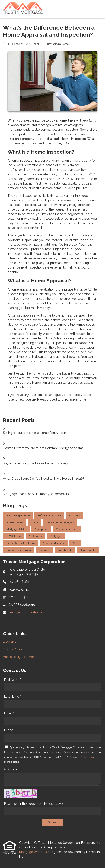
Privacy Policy (89, 757)
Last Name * (13, 697)
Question (10, 769)
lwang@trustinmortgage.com (29, 612)
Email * (9, 713)
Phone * (10, 730)
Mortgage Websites (33, 852)
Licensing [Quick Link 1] (10, 642)
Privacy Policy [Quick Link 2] (13, 649)
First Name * (13, 680)
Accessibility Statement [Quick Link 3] (19, 657)
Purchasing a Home (57, 44)
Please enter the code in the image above (33, 804)
